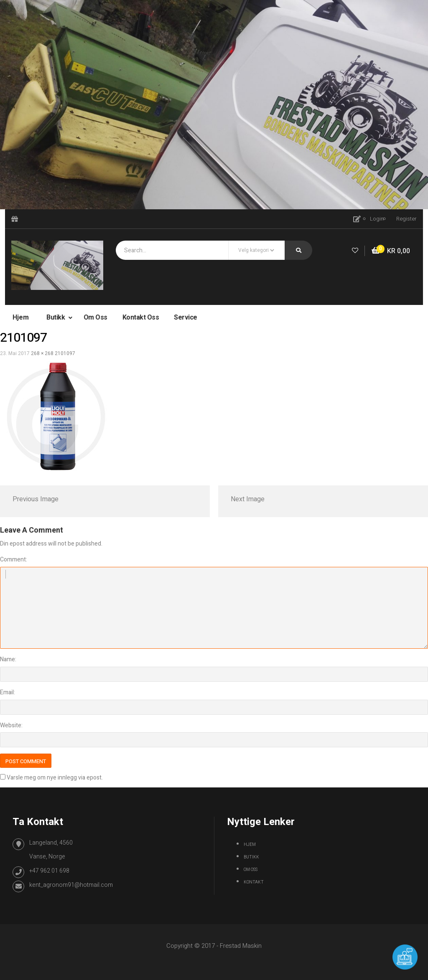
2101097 (65, 353)
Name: (8, 659)
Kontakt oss (141, 317)
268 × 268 (42, 353)
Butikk (56, 317)
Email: (8, 692)
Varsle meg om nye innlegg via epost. (55, 778)
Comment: (14, 560)
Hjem (20, 317)
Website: (11, 725)
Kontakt (254, 882)
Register (406, 219)
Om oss (96, 317)
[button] (391, 251)
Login (377, 219)
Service (186, 317)
